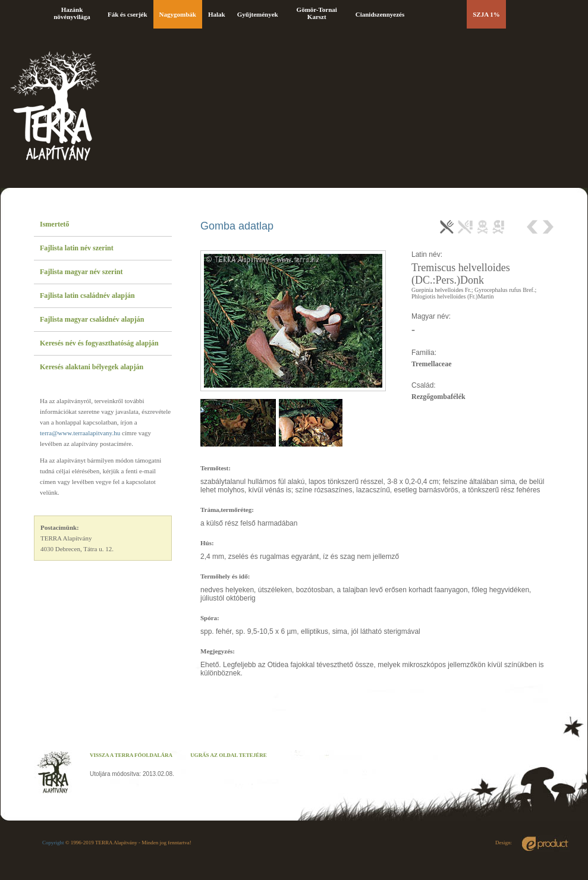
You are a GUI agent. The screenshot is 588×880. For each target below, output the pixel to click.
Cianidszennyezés (380, 14)
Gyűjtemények (258, 14)
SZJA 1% (486, 14)
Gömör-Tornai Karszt (317, 13)
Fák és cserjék (128, 14)
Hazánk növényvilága (72, 13)
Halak (217, 14)
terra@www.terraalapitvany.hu (80, 433)
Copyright (53, 843)
